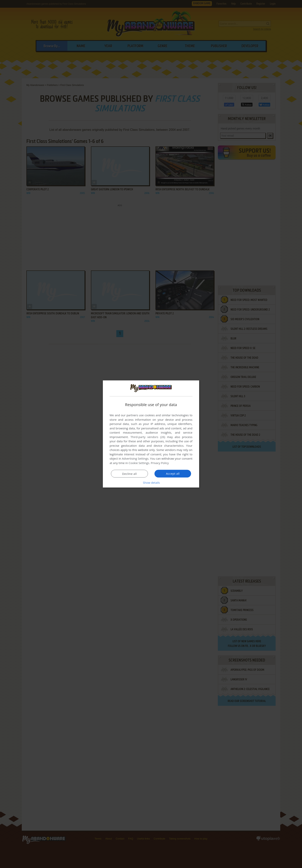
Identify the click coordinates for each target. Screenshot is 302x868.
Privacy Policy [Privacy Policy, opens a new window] (160, 463)
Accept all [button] (173, 473)
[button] (151, 483)
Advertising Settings (135, 458)
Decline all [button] (129, 474)
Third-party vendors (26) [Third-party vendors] (148, 437)
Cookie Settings (139, 463)
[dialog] (151, 434)
